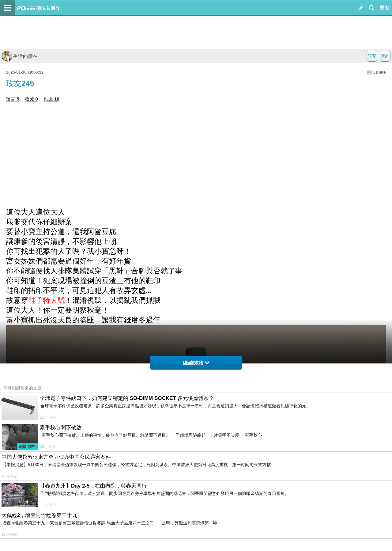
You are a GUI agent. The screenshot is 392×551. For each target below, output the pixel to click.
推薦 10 (52, 99)
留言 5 (13, 99)
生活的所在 (20, 56)
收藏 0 (31, 99)
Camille (379, 72)
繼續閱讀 (196, 363)
